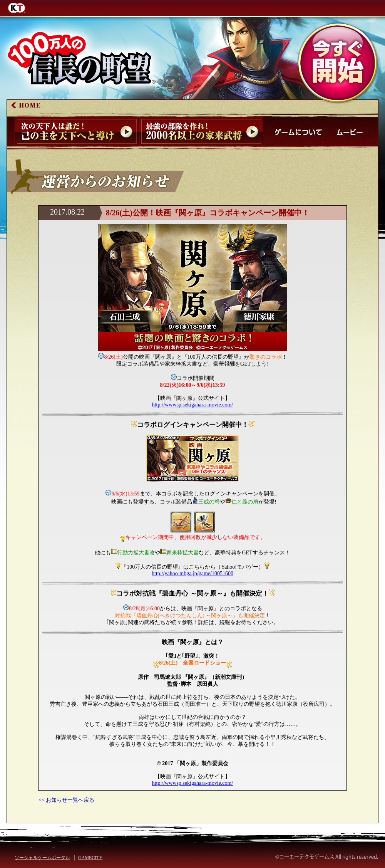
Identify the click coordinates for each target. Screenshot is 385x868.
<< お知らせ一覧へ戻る (66, 800)
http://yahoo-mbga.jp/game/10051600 (192, 573)
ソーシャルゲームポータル (42, 858)
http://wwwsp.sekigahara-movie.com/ (193, 405)
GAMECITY (90, 858)
